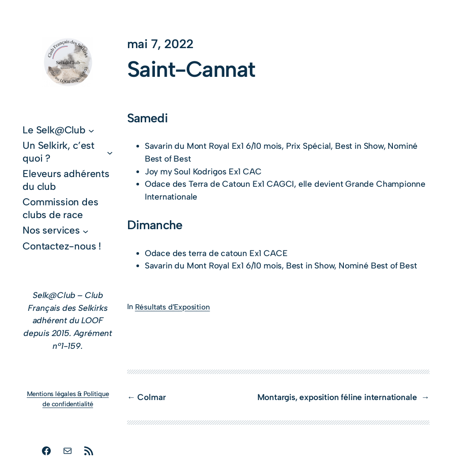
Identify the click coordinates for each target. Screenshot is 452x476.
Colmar (151, 397)
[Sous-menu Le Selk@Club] (91, 131)
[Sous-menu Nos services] (86, 231)
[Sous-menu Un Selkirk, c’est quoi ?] (110, 152)
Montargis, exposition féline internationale (338, 397)
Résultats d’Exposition (173, 307)
